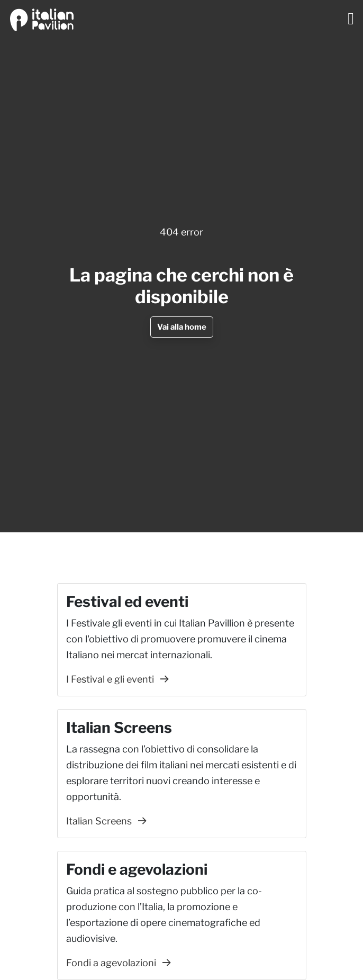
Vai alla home (182, 327)
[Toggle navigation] (351, 19)
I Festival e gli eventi (117, 679)
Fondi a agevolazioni (119, 963)
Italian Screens (106, 821)
